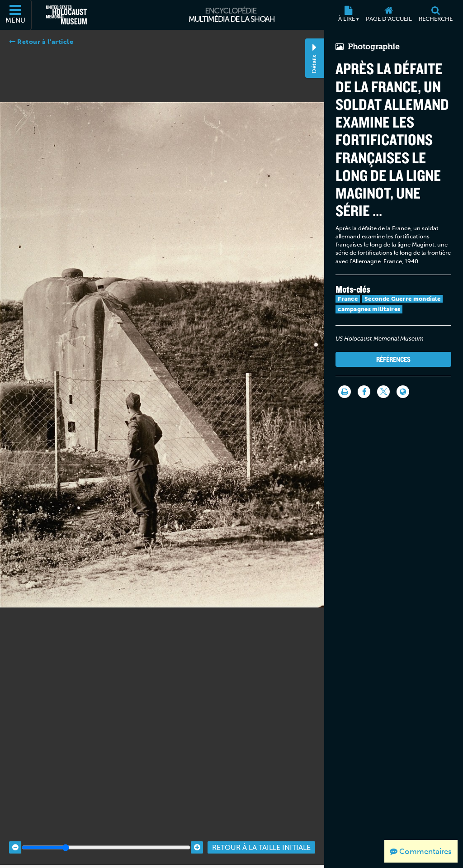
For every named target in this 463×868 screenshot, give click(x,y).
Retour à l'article (41, 42)
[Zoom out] (15, 832)
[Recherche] (435, 15)
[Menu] (16, 15)
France (348, 299)
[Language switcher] (403, 392)
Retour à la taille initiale (261, 832)
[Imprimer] (345, 392)
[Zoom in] (197, 832)
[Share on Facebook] (364, 392)
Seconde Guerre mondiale (402, 299)
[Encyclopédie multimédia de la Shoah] (232, 15)
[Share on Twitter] (383, 392)
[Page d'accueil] (389, 15)
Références (393, 359)
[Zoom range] (106, 832)
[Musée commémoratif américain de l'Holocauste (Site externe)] (66, 15)
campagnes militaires (369, 309)
